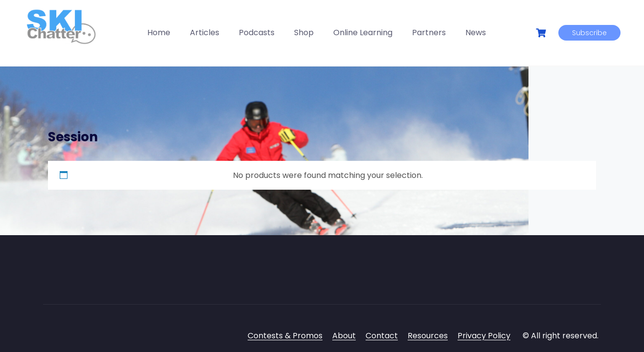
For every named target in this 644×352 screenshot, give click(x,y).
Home (159, 33)
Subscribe (589, 33)
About (344, 336)
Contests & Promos (285, 336)
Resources (428, 336)
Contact (382, 336)
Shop (304, 33)
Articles (205, 33)
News (476, 33)
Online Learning (363, 33)
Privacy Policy (484, 336)
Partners (429, 33)
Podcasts (257, 33)
